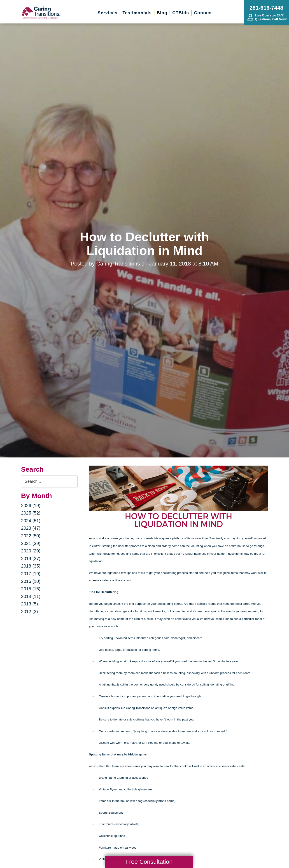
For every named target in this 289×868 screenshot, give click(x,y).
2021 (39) (31, 543)
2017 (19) (31, 574)
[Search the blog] (49, 481)
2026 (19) (31, 506)
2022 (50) (31, 536)
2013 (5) (29, 604)
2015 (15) (31, 589)
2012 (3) (29, 612)
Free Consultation (149, 862)
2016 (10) (31, 581)
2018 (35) (31, 566)
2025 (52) (31, 513)
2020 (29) (31, 551)
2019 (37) (31, 559)
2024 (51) (31, 521)
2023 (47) (31, 528)
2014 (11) (31, 596)
